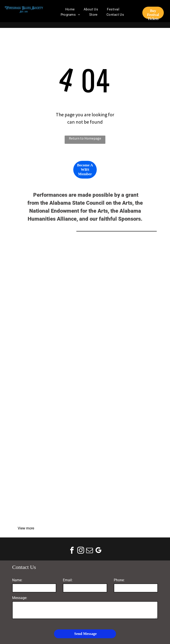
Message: (20, 598)
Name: (17, 580)
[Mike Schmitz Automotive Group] (50, 350)
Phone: (119, 580)
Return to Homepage (85, 138)
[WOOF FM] (120, 489)
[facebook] (72, 551)
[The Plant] (120, 420)
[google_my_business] (98, 551)
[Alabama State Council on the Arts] (50, 280)
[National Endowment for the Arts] (120, 280)
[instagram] (81, 551)
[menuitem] (70, 9)
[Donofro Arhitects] (120, 350)
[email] (89, 551)
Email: (68, 580)
